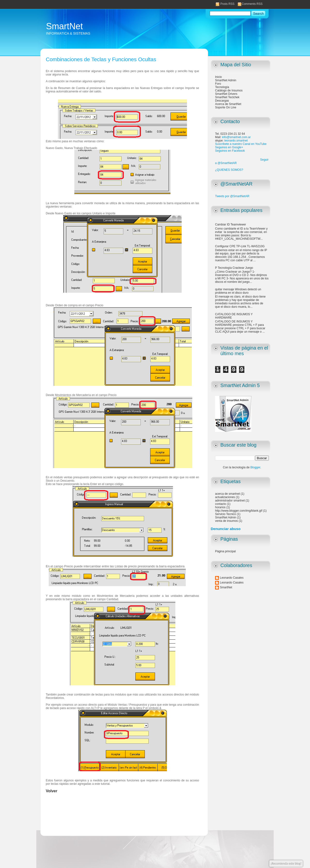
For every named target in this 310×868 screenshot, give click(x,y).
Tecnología (222, 87)
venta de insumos (226, 521)
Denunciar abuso (226, 529)
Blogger (255, 467)
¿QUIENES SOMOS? (229, 170)
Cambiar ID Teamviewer (231, 224)
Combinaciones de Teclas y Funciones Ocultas (101, 59)
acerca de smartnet (228, 494)
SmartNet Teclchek (227, 97)
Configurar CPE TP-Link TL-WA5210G (240, 246)
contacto (221, 504)
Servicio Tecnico (225, 514)
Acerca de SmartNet (228, 104)
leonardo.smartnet (236, 141)
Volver (52, 791)
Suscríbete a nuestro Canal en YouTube (241, 144)
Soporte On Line (226, 107)
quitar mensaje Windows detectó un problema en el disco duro (238, 291)
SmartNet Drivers (226, 94)
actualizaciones (225, 497)
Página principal (225, 551)
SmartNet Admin (226, 80)
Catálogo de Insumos (229, 90)
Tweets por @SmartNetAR (232, 196)
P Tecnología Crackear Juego (234, 268)
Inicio (218, 77)
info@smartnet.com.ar (236, 137)
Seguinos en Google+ (229, 147)
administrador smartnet (230, 501)
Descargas (222, 101)
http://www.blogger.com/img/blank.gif (239, 511)
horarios (220, 507)
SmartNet (64, 26)
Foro (218, 84)
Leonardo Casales (232, 578)
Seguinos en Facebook (230, 151)
